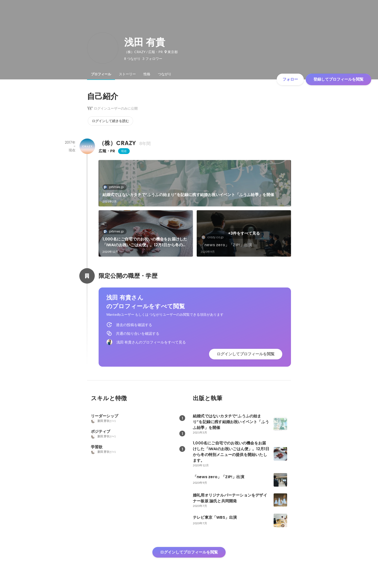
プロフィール (101, 74)
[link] (195, 183)
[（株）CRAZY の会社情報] (87, 146)
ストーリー (127, 74)
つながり (165, 74)
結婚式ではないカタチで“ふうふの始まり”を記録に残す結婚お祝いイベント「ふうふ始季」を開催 (188, 195)
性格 (147, 74)
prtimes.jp (115, 187)
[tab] (101, 74)
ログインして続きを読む (110, 121)
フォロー (290, 79)
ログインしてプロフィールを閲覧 (246, 354)
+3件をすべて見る (244, 233)
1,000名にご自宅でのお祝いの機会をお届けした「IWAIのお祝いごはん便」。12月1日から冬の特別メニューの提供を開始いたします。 (145, 242)
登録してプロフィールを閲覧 (338, 79)
